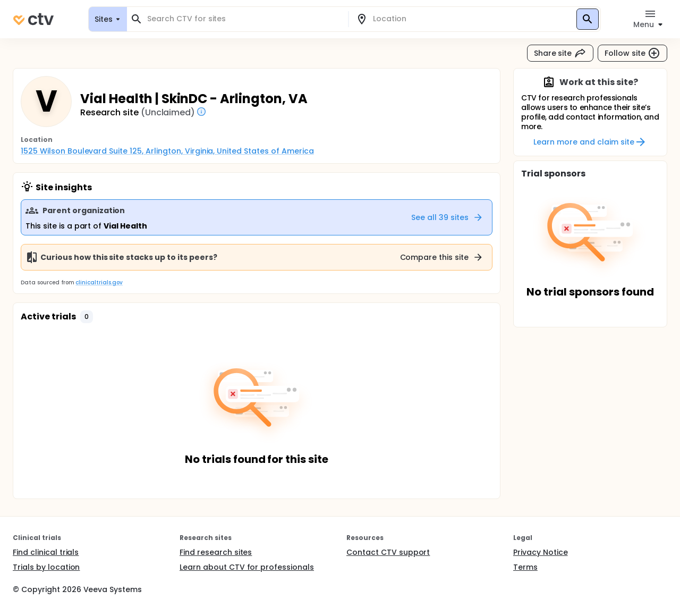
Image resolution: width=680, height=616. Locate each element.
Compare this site (442, 257)
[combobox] (244, 19)
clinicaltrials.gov (99, 282)
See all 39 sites (447, 217)
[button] (87, 317)
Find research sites (216, 552)
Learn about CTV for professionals (247, 567)
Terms (525, 567)
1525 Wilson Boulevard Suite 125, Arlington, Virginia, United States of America (167, 151)
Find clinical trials (46, 552)
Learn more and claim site (590, 142)
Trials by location (46, 567)
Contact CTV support (388, 552)
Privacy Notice (541, 552)
